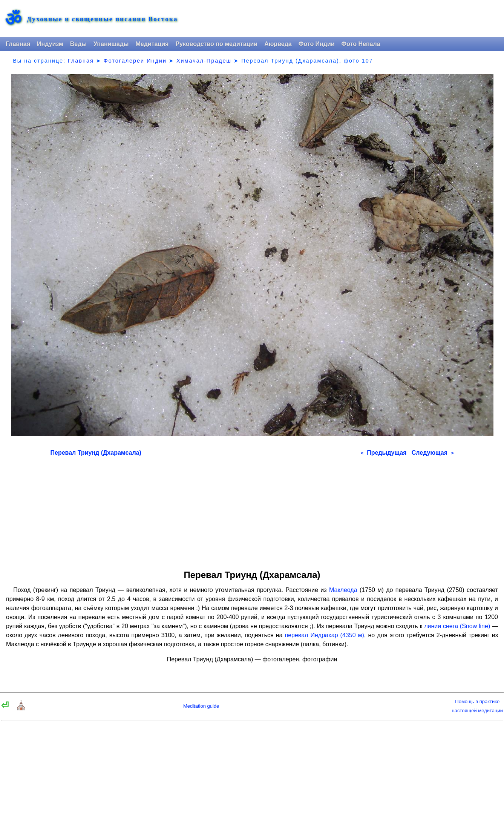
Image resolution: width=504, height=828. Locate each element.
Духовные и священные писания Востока (102, 19)
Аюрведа (278, 44)
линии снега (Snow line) (457, 626)
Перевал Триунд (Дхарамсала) (96, 453)
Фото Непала (361, 44)
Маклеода (343, 590)
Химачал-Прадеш (204, 61)
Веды (78, 44)
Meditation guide (201, 706)
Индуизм (50, 44)
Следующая (433, 453)
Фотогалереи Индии (135, 61)
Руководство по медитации (216, 44)
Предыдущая (384, 453)
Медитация (152, 44)
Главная (18, 44)
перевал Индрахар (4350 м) (324, 635)
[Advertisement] (252, 511)
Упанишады (111, 44)
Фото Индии (317, 44)
